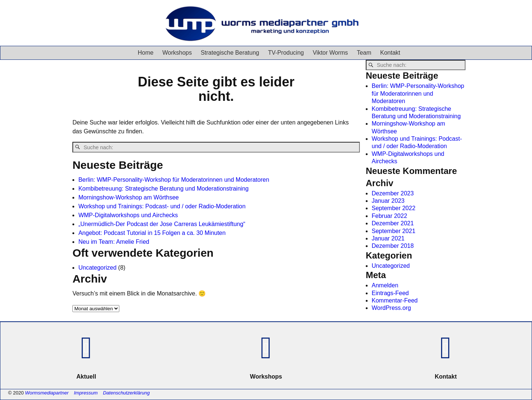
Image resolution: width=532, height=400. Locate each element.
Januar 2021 (388, 238)
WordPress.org (391, 308)
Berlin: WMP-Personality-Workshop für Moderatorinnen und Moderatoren (174, 180)
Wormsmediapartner (47, 393)
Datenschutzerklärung (126, 393)
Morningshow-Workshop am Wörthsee (129, 197)
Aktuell (86, 377)
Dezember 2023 (393, 193)
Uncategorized (97, 268)
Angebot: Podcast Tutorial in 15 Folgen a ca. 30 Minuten (152, 233)
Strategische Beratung (230, 53)
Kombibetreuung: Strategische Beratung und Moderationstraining (163, 189)
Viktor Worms (330, 53)
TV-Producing (286, 53)
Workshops (177, 53)
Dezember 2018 (393, 246)
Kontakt (390, 53)
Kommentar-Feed (395, 300)
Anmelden (385, 285)
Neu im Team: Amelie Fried (114, 242)
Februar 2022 (389, 216)
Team (364, 53)
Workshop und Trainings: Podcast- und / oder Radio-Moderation (162, 206)
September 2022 (393, 208)
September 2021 (393, 231)
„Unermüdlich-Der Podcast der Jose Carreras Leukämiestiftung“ (162, 224)
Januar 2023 (388, 201)
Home (146, 53)
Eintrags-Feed (390, 293)
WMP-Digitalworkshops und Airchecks (128, 215)
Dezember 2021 (393, 223)
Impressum (86, 393)
